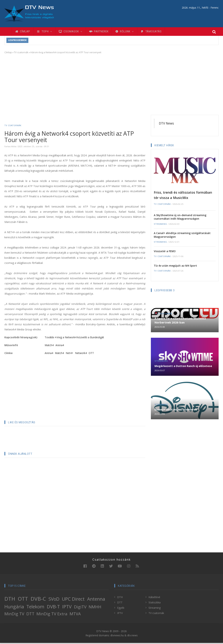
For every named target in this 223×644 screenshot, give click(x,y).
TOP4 (46, 32)
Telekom (35, 608)
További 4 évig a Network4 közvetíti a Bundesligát (74, 338)
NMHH (95, 608)
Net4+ (69, 354)
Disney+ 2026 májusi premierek (176, 410)
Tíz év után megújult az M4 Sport (175, 267)
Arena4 (60, 346)
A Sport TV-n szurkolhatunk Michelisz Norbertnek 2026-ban (180, 321)
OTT (91, 354)
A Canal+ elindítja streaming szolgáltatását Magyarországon (182, 236)
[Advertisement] (111, 85)
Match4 (49, 346)
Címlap (23, 32)
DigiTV (80, 608)
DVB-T (53, 608)
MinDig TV (14, 615)
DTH (10, 600)
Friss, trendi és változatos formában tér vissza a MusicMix (183, 196)
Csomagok (74, 32)
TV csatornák (21, 53)
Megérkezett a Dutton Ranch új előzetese (183, 367)
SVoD (54, 600)
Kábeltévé (154, 598)
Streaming (160, 225)
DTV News (166, 124)
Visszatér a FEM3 (165, 252)
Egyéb (121, 609)
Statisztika (155, 603)
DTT (30, 615)
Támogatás (159, 32)
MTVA (75, 615)
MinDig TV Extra (52, 615)
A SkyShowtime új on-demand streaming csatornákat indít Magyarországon (180, 218)
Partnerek (103, 32)
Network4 (81, 354)
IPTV (67, 608)
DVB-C (38, 600)
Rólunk (131, 32)
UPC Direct (73, 600)
